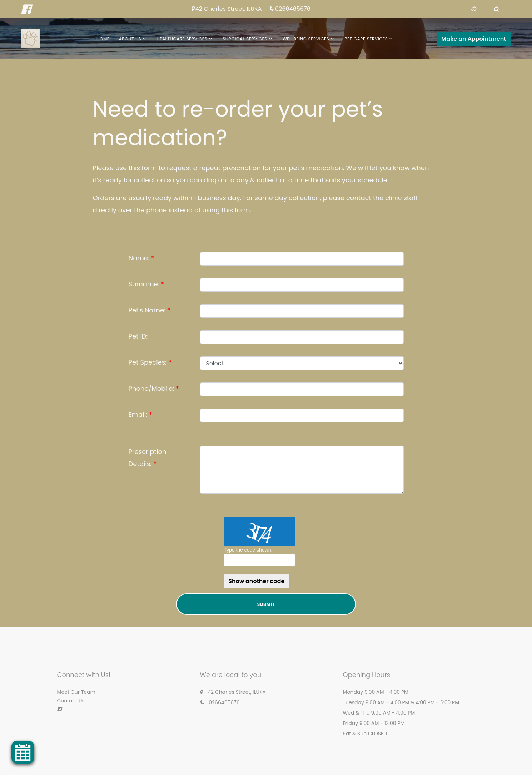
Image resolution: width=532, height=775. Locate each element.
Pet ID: (138, 336)
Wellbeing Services (306, 39)
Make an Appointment (474, 39)
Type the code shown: (248, 550)
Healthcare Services (182, 39)
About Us (130, 39)
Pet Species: (148, 362)
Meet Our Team (76, 692)
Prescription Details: (148, 458)
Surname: (144, 284)
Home (103, 39)
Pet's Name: (147, 310)
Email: (138, 414)
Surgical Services (245, 39)
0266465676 (293, 9)
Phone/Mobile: (151, 388)
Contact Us (71, 701)
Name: (139, 258)
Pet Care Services (366, 39)
